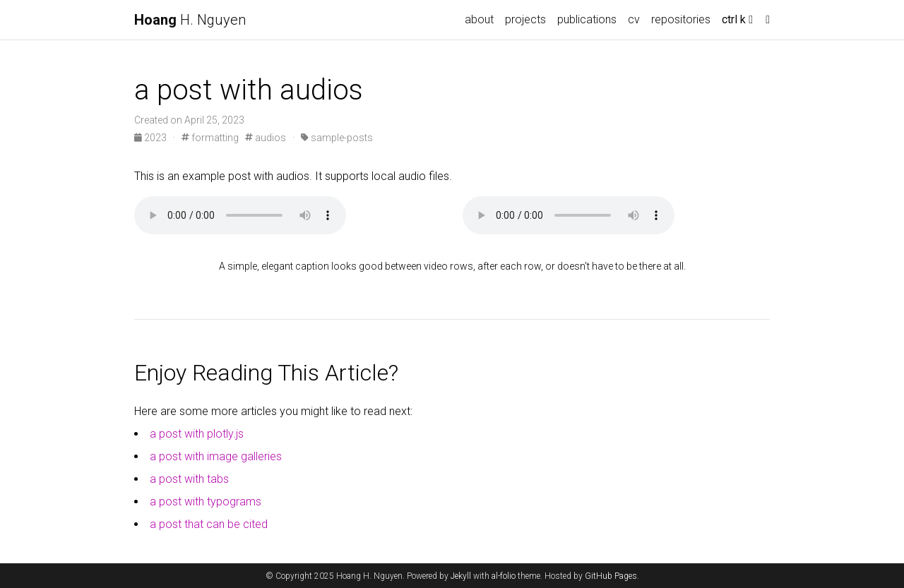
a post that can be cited (209, 524)
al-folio (504, 576)
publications (587, 19)
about (479, 19)
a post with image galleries (216, 456)
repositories (681, 19)
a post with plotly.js (197, 434)
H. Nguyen (190, 20)
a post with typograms (206, 502)
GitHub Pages (611, 576)
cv (634, 19)
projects (525, 19)
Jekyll (461, 576)
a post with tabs (189, 479)
